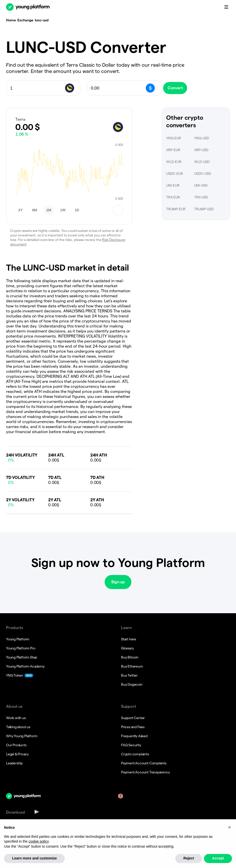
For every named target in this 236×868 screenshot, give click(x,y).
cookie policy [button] (38, 853)
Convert (179, 88)
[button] (20, 210)
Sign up (118, 582)
